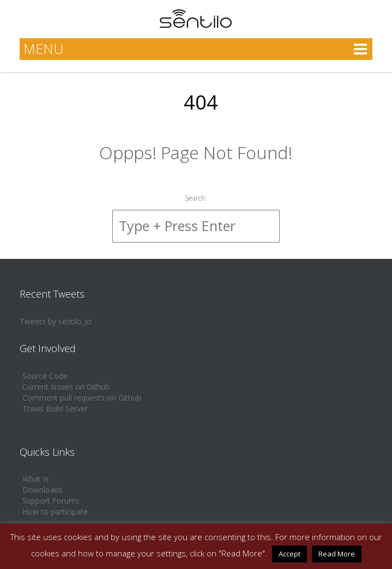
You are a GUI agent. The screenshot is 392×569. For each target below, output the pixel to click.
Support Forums (51, 501)
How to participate (55, 512)
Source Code (45, 376)
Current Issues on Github (66, 387)
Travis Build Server (55, 408)
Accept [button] (290, 554)
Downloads (43, 490)
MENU (43, 49)
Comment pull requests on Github (82, 398)
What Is (36, 479)
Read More (337, 554)
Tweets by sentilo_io (56, 321)
